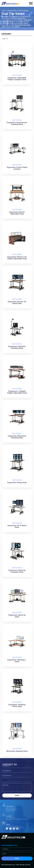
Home (4, 11)
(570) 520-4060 (11, 815)
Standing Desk (12, 11)
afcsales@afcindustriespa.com (15, 832)
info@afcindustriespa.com (14, 830)
